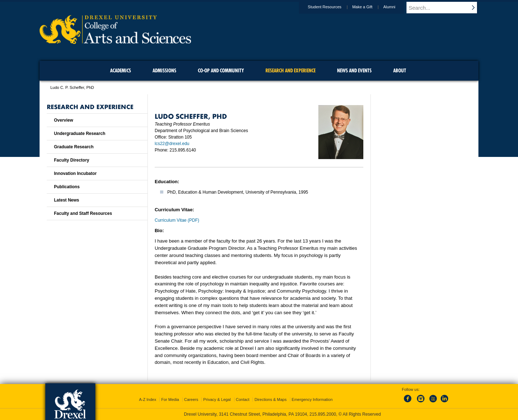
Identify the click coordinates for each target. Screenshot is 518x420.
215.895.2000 (323, 414)
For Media (170, 399)
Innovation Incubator (75, 173)
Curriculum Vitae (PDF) (177, 220)
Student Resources (332, 7)
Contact (243, 399)
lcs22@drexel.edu (172, 144)
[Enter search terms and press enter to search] (446, 8)
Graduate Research (74, 147)
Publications (67, 187)
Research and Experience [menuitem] (290, 71)
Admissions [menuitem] (164, 71)
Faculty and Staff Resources (83, 213)
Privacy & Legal (217, 399)
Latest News (67, 200)
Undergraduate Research (80, 134)
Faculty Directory (72, 160)
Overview (63, 120)
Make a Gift (369, 7)
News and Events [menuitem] (354, 71)
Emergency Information (312, 399)
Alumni (396, 7)
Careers (191, 399)
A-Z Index (147, 399)
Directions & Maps (270, 399)
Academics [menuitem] (121, 71)
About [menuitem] (400, 71)
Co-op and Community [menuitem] (221, 71)
